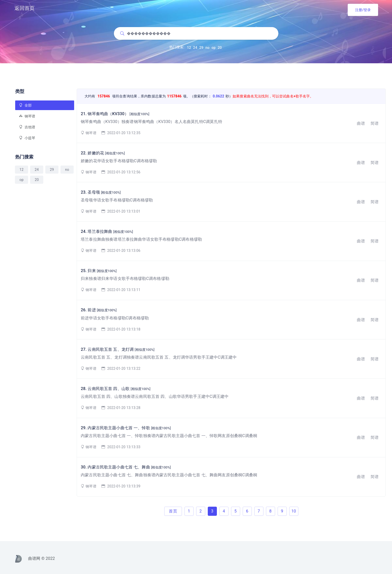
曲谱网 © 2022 (35, 558)
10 (294, 511)
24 (195, 49)
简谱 (375, 123)
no (208, 49)
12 (189, 49)
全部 (25, 105)
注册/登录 (363, 10)
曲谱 (361, 123)
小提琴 (27, 138)
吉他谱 (27, 127)
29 (201, 49)
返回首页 (25, 8)
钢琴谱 (27, 116)
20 (220, 49)
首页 (173, 511)
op (214, 49)
